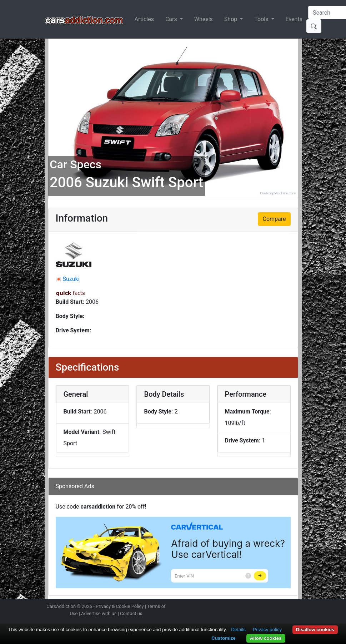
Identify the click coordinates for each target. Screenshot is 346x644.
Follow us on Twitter (260, 607)
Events (294, 19)
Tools (262, 19)
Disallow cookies (315, 630)
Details (238, 630)
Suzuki (71, 279)
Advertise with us (99, 613)
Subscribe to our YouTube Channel (297, 607)
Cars (172, 19)
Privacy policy (267, 630)
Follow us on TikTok (285, 607)
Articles (144, 19)
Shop (231, 19)
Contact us (131, 613)
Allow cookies (266, 638)
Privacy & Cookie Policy (120, 606)
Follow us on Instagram (247, 607)
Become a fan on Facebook (272, 607)
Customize (223, 638)
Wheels (204, 19)
